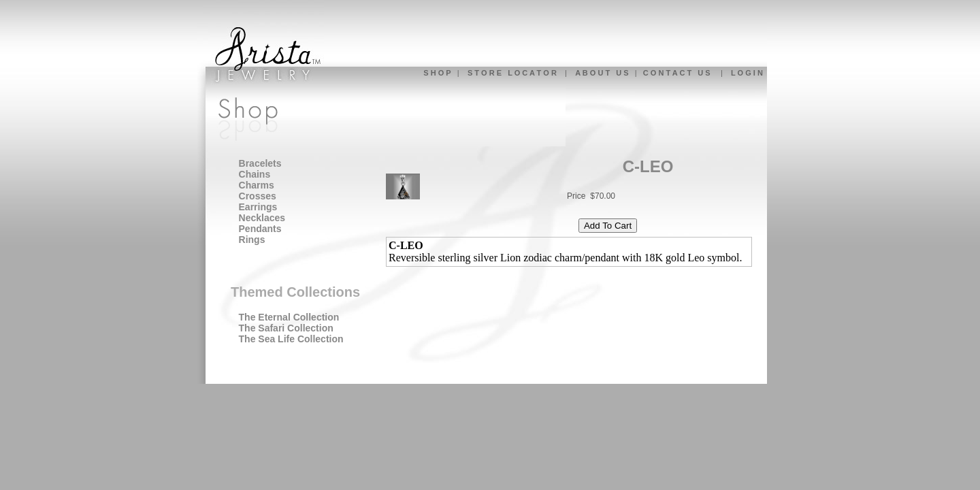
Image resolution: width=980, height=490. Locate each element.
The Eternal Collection (289, 317)
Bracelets (260, 163)
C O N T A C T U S (677, 73)
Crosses (258, 196)
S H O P (437, 73)
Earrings (258, 207)
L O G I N (747, 73)
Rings (252, 240)
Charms (257, 185)
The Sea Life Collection (291, 339)
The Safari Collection (286, 328)
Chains (255, 174)
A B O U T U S (602, 73)
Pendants (260, 229)
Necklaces (262, 218)
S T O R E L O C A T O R (512, 73)
